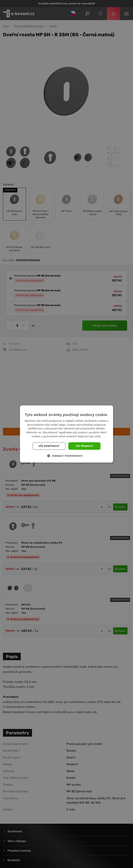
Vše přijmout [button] (84, 446)
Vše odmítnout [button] (49, 446)
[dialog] (66, 434)
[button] (67, 456)
